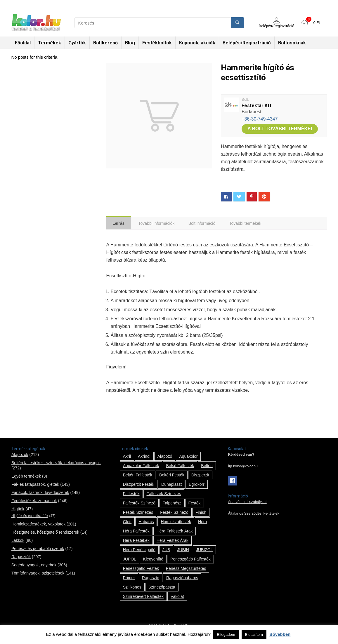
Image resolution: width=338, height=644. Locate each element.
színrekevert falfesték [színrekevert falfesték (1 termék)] (143, 597)
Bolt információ (205, 224)
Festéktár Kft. (257, 106)
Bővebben (280, 634)
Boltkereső (105, 43)
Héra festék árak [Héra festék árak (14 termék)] (173, 541)
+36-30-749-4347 (260, 119)
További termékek (249, 224)
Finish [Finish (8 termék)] (201, 513)
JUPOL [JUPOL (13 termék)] (130, 560)
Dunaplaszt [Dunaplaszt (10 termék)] (171, 485)
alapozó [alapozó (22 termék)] (165, 457)
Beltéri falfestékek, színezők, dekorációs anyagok (56, 464)
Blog (130, 43)
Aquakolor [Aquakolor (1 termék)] (188, 457)
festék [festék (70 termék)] (195, 504)
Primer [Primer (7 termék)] (129, 579)
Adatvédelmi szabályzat (247, 503)
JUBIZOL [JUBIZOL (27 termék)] (204, 551)
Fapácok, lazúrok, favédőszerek (40, 493)
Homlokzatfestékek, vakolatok (38, 525)
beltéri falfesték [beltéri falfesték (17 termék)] (138, 476)
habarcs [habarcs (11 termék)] (146, 523)
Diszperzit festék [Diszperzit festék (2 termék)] (139, 485)
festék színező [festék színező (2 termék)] (174, 513)
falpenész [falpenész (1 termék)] (172, 504)
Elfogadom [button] (226, 635)
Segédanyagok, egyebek (34, 566)
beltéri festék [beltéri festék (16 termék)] (172, 476)
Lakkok (18, 541)
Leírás (119, 224)
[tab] (119, 223)
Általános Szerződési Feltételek (254, 514)
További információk (158, 224)
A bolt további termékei (280, 129)
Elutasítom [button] (254, 635)
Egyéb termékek (26, 477)
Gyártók (77, 43)
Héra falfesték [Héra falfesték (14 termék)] (136, 532)
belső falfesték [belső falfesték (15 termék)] (180, 467)
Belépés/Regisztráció (247, 43)
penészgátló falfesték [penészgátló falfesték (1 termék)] (190, 560)
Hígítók (18, 510)
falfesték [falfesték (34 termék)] (131, 495)
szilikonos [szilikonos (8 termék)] (132, 588)
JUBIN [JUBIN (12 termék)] (183, 551)
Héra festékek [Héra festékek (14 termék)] (136, 541)
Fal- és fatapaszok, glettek (35, 485)
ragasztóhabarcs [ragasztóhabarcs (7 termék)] (182, 579)
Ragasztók (21, 558)
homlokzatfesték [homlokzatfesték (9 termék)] (176, 523)
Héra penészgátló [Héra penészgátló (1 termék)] (139, 551)
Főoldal (23, 43)
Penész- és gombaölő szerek (38, 549)
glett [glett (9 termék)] (127, 523)
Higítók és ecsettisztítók (30, 517)
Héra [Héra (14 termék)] (202, 523)
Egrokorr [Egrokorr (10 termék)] (197, 485)
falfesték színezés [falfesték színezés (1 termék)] (164, 495)
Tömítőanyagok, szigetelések (38, 574)
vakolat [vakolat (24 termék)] (177, 597)
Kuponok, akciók (197, 43)
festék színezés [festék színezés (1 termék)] (138, 513)
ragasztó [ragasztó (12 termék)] (151, 579)
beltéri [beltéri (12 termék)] (207, 467)
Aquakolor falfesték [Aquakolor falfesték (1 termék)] (141, 467)
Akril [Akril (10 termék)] (127, 457)
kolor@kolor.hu (245, 467)
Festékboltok (157, 43)
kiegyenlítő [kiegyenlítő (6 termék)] (153, 560)
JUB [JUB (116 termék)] (166, 551)
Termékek (50, 43)
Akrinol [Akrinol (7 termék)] (144, 457)
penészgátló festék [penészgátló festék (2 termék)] (141, 569)
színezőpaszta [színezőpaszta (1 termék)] (162, 588)
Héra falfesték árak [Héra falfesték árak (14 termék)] (175, 532)
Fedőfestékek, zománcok (34, 502)
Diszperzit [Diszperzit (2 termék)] (200, 476)
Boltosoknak (292, 43)
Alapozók (20, 455)
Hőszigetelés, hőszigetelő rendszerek (45, 533)
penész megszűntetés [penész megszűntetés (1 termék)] (186, 569)
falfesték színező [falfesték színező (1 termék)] (139, 504)
